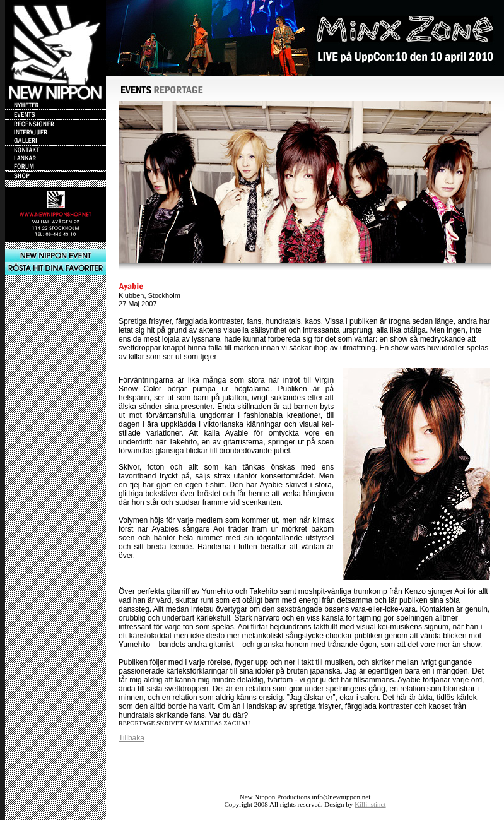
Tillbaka (132, 738)
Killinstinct (370, 804)
